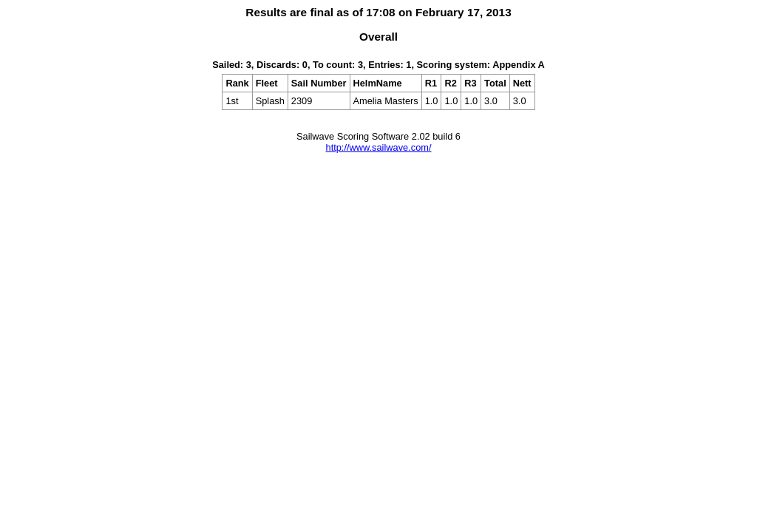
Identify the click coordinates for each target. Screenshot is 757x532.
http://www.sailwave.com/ (379, 147)
